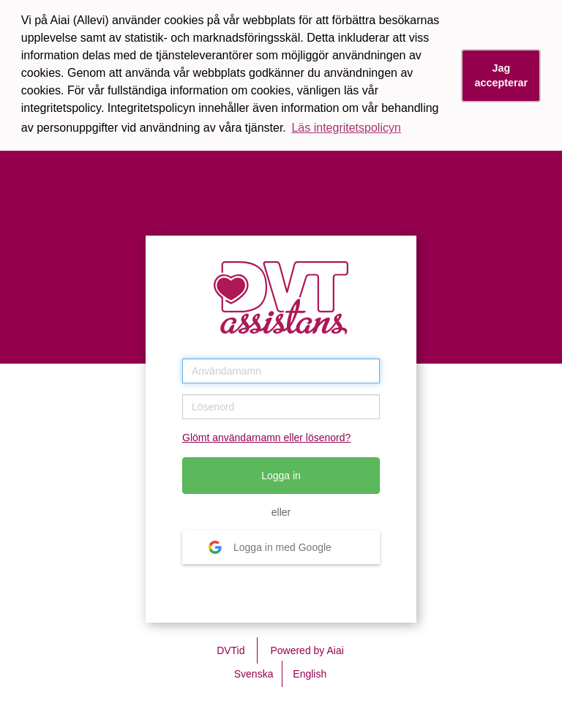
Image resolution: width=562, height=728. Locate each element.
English (310, 674)
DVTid (231, 650)
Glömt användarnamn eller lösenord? (266, 438)
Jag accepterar (501, 76)
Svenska (254, 674)
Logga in (281, 476)
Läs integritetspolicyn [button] (346, 128)
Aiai (335, 650)
